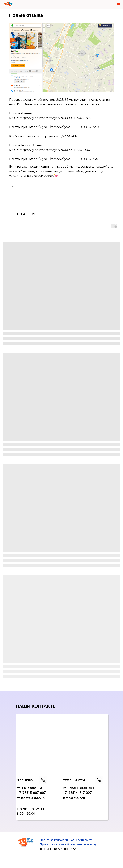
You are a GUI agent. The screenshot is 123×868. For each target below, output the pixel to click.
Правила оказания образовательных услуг (69, 845)
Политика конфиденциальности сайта (66, 841)
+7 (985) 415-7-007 (77, 794)
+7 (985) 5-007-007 (31, 794)
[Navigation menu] (118, 4)
